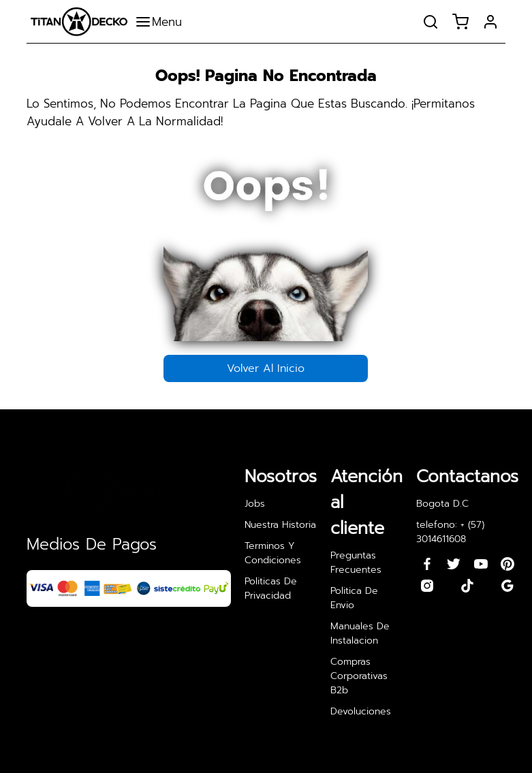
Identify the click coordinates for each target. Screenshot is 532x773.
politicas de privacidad (271, 588)
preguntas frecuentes (356, 563)
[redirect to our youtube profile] (481, 564)
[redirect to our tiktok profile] (467, 586)
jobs (255, 504)
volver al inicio (266, 368)
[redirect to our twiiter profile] (454, 564)
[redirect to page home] (79, 21)
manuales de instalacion (360, 633)
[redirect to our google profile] (507, 586)
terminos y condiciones (273, 553)
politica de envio (354, 598)
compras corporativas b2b (359, 676)
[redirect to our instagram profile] (427, 586)
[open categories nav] (162, 22)
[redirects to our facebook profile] (427, 564)
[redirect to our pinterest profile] (507, 564)
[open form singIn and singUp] (490, 22)
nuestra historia (280, 525)
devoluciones (361, 711)
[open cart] (460, 22)
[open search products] (431, 22)
